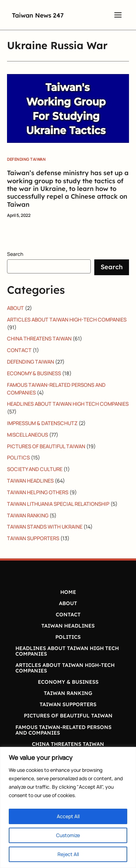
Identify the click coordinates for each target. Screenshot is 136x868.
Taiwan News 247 (47, 15)
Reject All (68, 854)
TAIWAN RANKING (28, 515)
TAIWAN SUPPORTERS (33, 538)
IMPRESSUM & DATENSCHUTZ (42, 423)
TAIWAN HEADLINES (30, 481)
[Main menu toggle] (118, 15)
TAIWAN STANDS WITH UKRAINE (45, 526)
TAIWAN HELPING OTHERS (38, 492)
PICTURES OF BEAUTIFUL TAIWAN (46, 446)
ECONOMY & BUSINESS (34, 373)
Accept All (68, 816)
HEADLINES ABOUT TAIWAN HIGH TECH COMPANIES (68, 404)
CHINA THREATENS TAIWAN (39, 338)
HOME (68, 592)
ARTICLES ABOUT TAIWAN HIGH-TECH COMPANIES (67, 319)
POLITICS (18, 457)
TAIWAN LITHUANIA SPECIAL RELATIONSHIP (58, 504)
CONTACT (19, 350)
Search (15, 254)
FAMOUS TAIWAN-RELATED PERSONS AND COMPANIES (63, 730)
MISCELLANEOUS (28, 435)
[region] (68, 807)
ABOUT (15, 308)
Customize (68, 835)
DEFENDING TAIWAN (26, 159)
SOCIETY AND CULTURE (35, 469)
